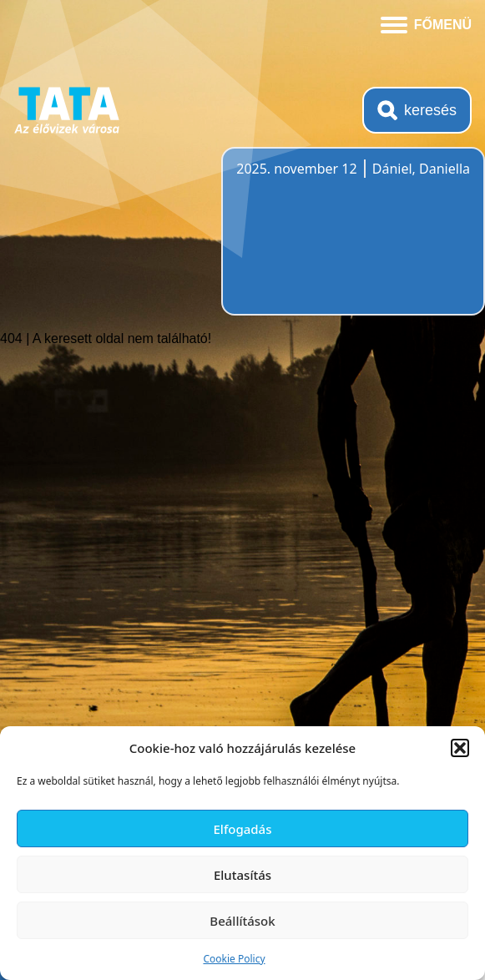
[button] (460, 748)
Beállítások (242, 921)
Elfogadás (243, 829)
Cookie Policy (234, 959)
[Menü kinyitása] (426, 23)
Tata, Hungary (330, 241)
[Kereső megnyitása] (417, 110)
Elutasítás (242, 875)
